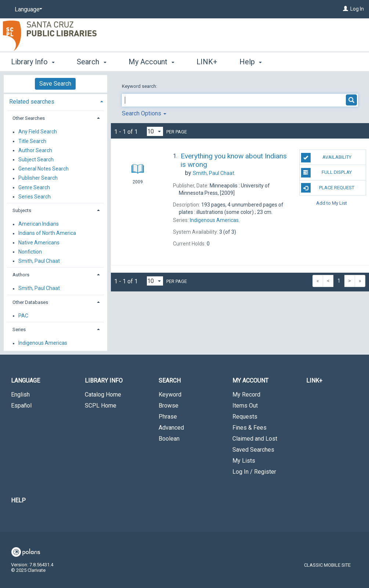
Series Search (35, 197)
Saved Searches (253, 450)
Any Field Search (38, 132)
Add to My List (332, 203)
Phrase (168, 417)
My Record (246, 395)
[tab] (55, 101)
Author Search (35, 150)
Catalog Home (103, 395)
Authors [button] (21, 275)
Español (21, 406)
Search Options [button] (144, 113)
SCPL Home (101, 406)
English (20, 395)
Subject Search (36, 159)
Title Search (32, 141)
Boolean (169, 439)
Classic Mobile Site (327, 565)
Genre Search (34, 187)
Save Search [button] (55, 84)
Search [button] (91, 62)
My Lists (244, 461)
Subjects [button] (22, 210)
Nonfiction (30, 252)
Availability (326, 158)
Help (18, 500)
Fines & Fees (249, 428)
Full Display (327, 173)
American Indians (39, 224)
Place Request (328, 188)
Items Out (245, 406)
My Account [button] (151, 62)
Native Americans (39, 243)
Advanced (171, 428)
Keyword (170, 395)
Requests (245, 417)
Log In (357, 9)
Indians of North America (47, 233)
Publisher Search (38, 178)
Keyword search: (140, 86)
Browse (169, 406)
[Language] (27, 10)
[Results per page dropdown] (155, 131)
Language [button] (26, 381)
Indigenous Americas (43, 343)
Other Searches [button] (29, 118)
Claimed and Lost (255, 439)
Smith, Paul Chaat (39, 261)
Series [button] (19, 329)
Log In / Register (254, 472)
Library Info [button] (33, 62)
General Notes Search (44, 169)
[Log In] (346, 9)
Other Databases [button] (30, 302)
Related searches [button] (32, 102)
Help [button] (251, 62)
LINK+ (207, 62)
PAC (23, 316)
